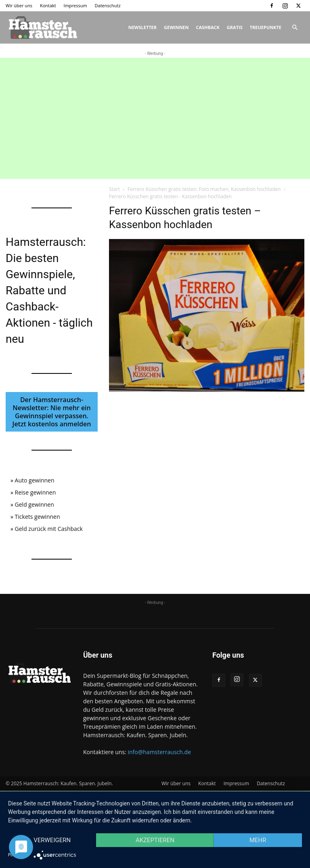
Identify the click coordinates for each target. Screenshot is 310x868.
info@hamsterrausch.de (159, 752)
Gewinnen (176, 27)
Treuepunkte (266, 27)
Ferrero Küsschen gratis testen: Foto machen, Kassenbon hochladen (204, 189)
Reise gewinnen (36, 492)
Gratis (235, 27)
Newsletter (142, 27)
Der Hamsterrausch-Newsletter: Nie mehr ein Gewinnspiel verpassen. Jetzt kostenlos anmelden (52, 412)
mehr (258, 840)
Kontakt (48, 5)
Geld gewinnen (35, 504)
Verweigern (52, 840)
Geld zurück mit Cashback (49, 529)
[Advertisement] (155, 118)
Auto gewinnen (35, 480)
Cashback (207, 27)
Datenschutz (108, 5)
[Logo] (42, 27)
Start (114, 189)
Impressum (75, 5)
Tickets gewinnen (38, 517)
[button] (295, 28)
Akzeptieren (155, 840)
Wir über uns (19, 5)
